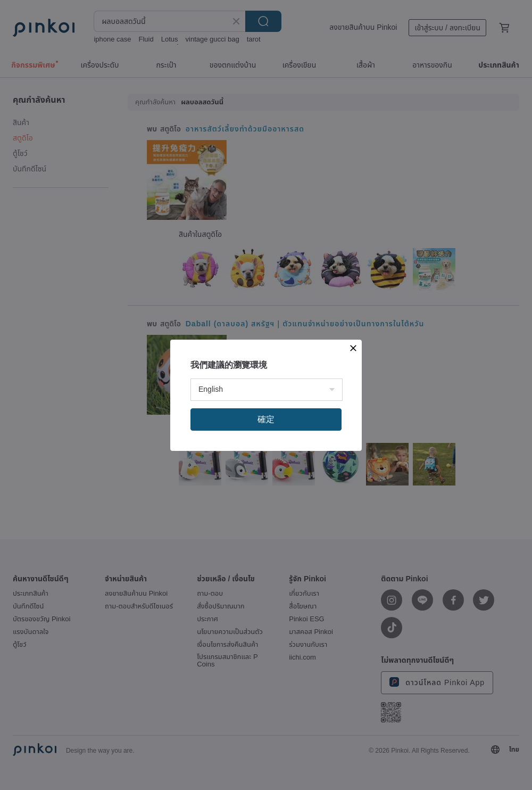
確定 (266, 419)
